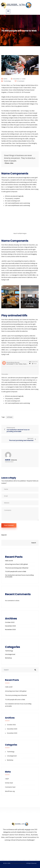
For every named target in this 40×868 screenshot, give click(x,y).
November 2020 (10, 630)
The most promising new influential (17, 568)
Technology (7, 81)
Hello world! (9, 561)
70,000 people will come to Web (16, 572)
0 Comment (21, 81)
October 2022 (10, 622)
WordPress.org (10, 791)
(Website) (14, 460)
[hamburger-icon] (8, 11)
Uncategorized (10, 654)
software (10, 417)
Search (4, 535)
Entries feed (9, 783)
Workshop (8, 658)
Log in (7, 779)
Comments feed (10, 787)
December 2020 (10, 626)
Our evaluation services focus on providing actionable (19, 576)
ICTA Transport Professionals (18, 863)
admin (5, 79)
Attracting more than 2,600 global (16, 564)
